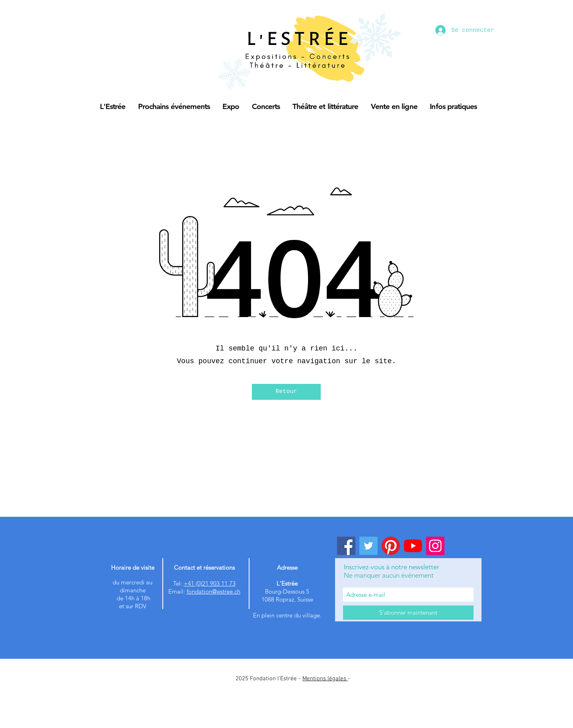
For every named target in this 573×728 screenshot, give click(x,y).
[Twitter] (368, 546)
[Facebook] (346, 546)
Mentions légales (325, 679)
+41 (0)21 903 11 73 (210, 583)
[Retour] (286, 392)
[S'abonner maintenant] (408, 613)
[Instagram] (435, 546)
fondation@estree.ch (213, 591)
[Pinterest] (391, 546)
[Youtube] (413, 546)
